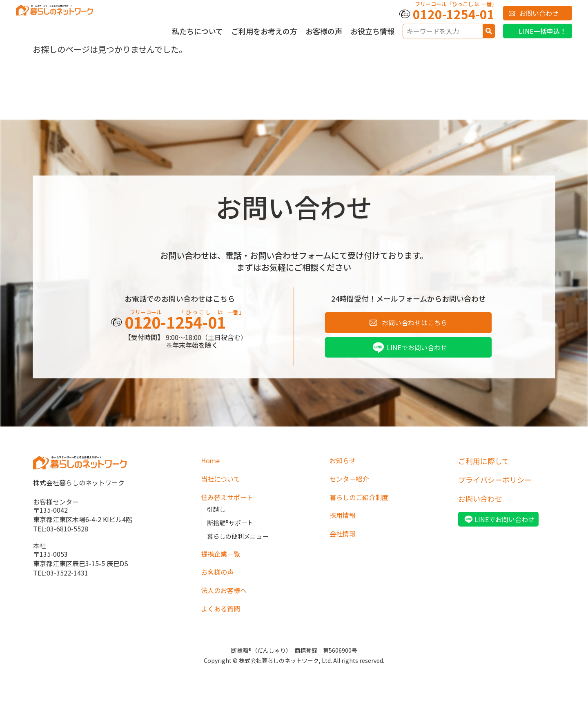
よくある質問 (223, 616)
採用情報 (344, 520)
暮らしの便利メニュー (240, 541)
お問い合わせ (539, 13)
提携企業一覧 (223, 559)
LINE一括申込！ (542, 31)
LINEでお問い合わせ (417, 349)
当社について (223, 482)
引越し (217, 514)
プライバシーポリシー (495, 482)
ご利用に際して (484, 464)
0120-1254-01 (454, 14)
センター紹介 (352, 482)
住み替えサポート (230, 501)
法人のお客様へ (227, 597)
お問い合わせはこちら (414, 323)
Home (211, 464)
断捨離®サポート (232, 528)
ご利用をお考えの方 (264, 31)
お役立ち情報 (372, 31)
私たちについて (197, 31)
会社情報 (344, 539)
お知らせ (344, 464)
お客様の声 (324, 31)
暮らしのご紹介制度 (363, 501)
